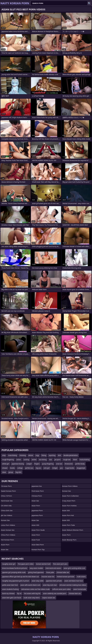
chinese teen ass (75, 593)
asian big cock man (50, 585)
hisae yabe (50, 572)
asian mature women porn (73, 530)
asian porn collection (70, 496)
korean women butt (43, 564)
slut (51, 460)
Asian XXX (35, 525)
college (20, 468)
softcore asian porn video (61, 589)
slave (4, 472)
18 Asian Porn (6, 486)
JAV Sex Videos (7, 515)
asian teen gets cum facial (12, 598)
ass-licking (43, 460)
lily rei (19, 593)
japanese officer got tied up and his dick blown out (21, 577)
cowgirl (29, 464)
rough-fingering (8, 460)
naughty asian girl (9, 564)
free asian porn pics (60, 564)
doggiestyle (81, 468)
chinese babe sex (63, 572)
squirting (52, 455)
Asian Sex (5, 549)
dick (59, 455)
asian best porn (38, 545)
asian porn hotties (69, 506)
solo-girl (47, 468)
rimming (23, 455)
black (75, 460)
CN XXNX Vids (6, 506)
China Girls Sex (7, 510)
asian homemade (80, 589)
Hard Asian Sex (7, 501)
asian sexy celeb (38, 581)
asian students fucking (10, 589)
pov (61, 468)
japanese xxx (37, 486)
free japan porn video (26, 564)
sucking (26, 460)
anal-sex (59, 464)
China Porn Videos (8, 535)
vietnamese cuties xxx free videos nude (35, 589)
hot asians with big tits (32, 593)
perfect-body (80, 464)
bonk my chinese (8, 593)
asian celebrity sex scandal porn (55, 593)
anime (34, 460)
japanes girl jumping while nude (14, 572)
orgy (37, 455)
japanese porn (37, 515)
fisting (44, 455)
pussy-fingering (48, 464)
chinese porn (37, 496)
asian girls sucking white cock (74, 568)
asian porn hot (68, 515)
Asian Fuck (36, 540)
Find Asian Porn (38, 491)
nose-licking (13, 455)
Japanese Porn (37, 510)
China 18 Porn (6, 496)
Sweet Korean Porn (8, 491)
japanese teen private (54, 581)
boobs (12, 468)
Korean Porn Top (38, 549)
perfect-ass (29, 468)
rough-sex (67, 460)
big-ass (39, 468)
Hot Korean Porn (7, 540)
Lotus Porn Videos (8, 525)
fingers (37, 464)
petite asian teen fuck (10, 585)
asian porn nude (38, 530)
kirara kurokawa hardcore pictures (15, 568)
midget (55, 468)
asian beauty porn (69, 540)
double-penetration (71, 455)
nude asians (81, 577)
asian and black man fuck (74, 581)
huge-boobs (70, 468)
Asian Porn (5, 545)
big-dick (18, 472)
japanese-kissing (18, 464)
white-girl (6, 464)
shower (5, 468)
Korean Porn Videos (70, 486)
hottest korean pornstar (66, 577)
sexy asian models (36, 568)
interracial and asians (53, 568)
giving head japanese (36, 572)
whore (31, 455)
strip (4, 455)
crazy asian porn (69, 501)
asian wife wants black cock (30, 585)
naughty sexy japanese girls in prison (16, 581)
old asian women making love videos (73, 585)
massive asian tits (48, 577)
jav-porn (58, 460)
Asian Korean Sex (8, 530)
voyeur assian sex (49, 598)
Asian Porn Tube (68, 525)
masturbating (85, 460)
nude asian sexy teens (32, 598)
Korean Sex (5, 520)
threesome (69, 464)
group (11, 472)
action (19, 460)
